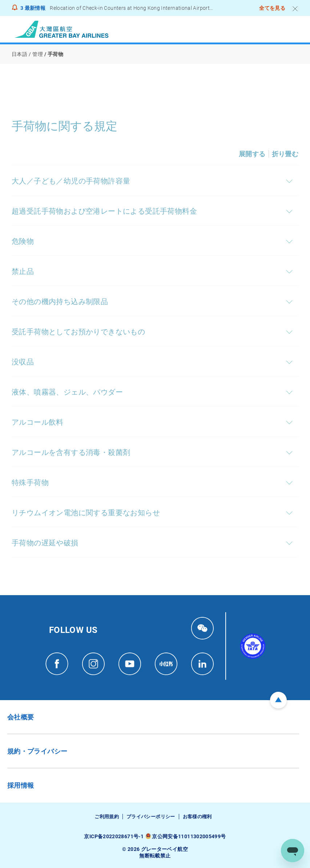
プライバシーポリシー (151, 817)
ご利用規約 (107, 817)
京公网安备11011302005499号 (189, 836)
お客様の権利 (197, 817)
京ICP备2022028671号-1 (114, 836)
